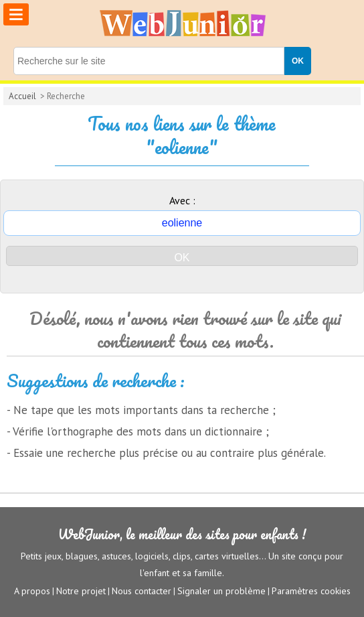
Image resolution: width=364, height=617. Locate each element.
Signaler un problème (221, 591)
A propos (32, 591)
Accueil (22, 96)
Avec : (182, 200)
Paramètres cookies (311, 591)
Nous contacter (142, 591)
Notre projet (81, 591)
